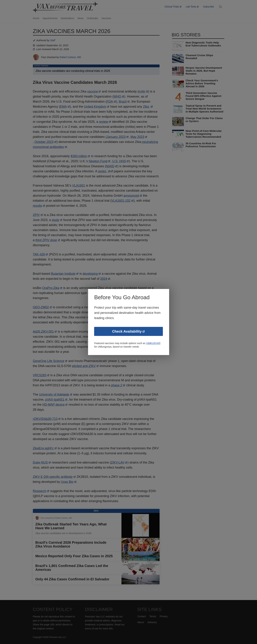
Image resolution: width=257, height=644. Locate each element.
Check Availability (127, 332)
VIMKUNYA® (154, 343)
